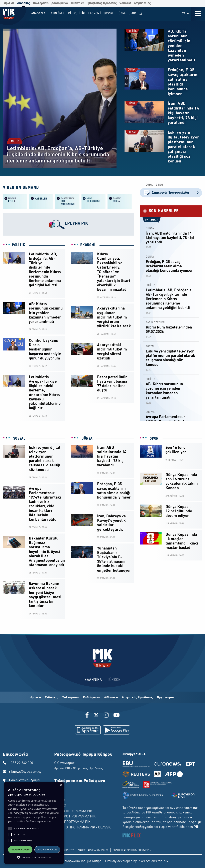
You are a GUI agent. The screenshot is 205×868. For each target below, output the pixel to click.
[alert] (34, 823)
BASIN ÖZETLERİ (156, 323)
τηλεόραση (41, 3)
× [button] (61, 785)
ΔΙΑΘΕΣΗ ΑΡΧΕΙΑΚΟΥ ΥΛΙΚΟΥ (93, 850)
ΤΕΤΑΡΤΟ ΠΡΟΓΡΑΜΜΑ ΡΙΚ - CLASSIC (83, 828)
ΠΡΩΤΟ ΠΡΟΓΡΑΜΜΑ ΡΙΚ (73, 811)
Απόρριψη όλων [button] (47, 850)
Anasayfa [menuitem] (39, 13)
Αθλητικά (111, 698)
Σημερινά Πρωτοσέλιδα (171, 193)
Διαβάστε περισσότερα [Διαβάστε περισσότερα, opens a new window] (38, 821)
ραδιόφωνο (60, 3)
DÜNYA (132, 70)
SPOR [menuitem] (132, 13)
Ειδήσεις (52, 698)
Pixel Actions (147, 861)
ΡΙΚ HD (60, 800)
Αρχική (36, 698)
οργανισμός (142, 3)
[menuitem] (141, 14)
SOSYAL (132, 132)
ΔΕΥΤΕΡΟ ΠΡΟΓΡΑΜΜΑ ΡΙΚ (75, 817)
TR (186, 14)
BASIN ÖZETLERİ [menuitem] (60, 13)
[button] (10, 828)
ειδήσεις (24, 3)
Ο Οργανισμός (64, 763)
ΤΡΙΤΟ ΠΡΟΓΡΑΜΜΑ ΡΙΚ (72, 822)
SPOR (154, 439)
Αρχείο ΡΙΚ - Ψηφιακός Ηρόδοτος (78, 768)
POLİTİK (15, 141)
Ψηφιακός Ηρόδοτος (137, 698)
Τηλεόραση (71, 698)
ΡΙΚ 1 (58, 789)
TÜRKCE (114, 680)
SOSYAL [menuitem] (109, 13)
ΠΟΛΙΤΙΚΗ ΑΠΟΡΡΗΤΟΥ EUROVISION (132, 850)
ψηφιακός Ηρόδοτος (102, 3)
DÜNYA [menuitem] (121, 13)
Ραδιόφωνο (92, 698)
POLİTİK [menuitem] (79, 13)
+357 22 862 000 (21, 763)
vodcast (125, 3)
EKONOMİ (88, 245)
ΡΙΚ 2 (58, 795)
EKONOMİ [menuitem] (94, 13)
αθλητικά (78, 3)
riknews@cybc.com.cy (25, 772)
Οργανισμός (166, 698)
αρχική (9, 3)
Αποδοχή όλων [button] (20, 850)
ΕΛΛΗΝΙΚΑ (93, 680)
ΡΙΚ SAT (60, 806)
